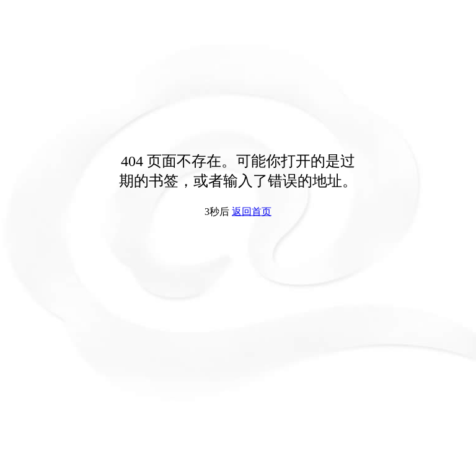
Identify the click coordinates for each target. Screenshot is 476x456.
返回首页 (252, 212)
